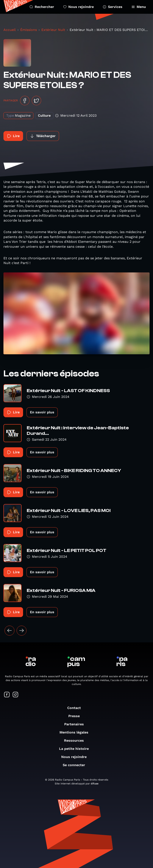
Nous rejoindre (78, 7)
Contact (76, 708)
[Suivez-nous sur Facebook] (7, 695)
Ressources (76, 740)
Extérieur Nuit (53, 30)
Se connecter (76, 765)
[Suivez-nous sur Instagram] (16, 695)
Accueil (10, 30)
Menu (139, 7)
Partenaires (76, 724)
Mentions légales (76, 732)
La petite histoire (76, 749)
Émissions (29, 30)
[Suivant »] (22, 631)
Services (113, 7)
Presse (76, 716)
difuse (95, 784)
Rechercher (42, 7)
